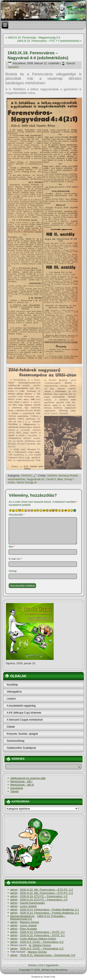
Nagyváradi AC (36, 479)
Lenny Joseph (28, 906)
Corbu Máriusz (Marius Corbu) (38, 939)
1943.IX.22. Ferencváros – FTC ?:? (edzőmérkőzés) (48, 41)
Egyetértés (52, 965)
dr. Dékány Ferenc (40, 945)
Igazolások (17, 788)
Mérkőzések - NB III (22, 785)
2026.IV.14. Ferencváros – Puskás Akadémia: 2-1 (49, 909)
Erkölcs (33, 965)
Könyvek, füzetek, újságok (22, 734)
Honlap (13, 571)
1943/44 (26, 476)
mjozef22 (13, 67)
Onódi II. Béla (55, 479)
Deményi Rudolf (68, 476)
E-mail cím (15, 559)
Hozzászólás (17, 515)
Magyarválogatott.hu (22, 916)
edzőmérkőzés (17, 479)
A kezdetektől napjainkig (21, 706)
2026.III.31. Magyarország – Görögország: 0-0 (48, 955)
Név (12, 547)
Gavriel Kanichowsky (32, 903)
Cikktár (11, 727)
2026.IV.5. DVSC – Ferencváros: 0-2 (42, 942)
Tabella (14, 791)
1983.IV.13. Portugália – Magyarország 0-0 (38, 917)
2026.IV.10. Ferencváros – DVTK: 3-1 (42, 932)
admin (14, 890)
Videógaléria (14, 692)
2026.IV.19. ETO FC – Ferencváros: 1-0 (44, 896)
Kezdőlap (12, 685)
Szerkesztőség (15, 741)
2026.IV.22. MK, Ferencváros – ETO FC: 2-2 (46, 890)
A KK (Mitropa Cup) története (24, 713)
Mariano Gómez (29, 922)
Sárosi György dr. (27, 482)
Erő (41, 965)
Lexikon (11, 699)
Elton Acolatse (28, 929)
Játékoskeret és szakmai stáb (28, 778)
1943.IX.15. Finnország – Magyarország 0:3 (34, 37)
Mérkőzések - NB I (21, 781)
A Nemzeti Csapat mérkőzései (25, 720)
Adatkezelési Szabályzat (21, 748)
